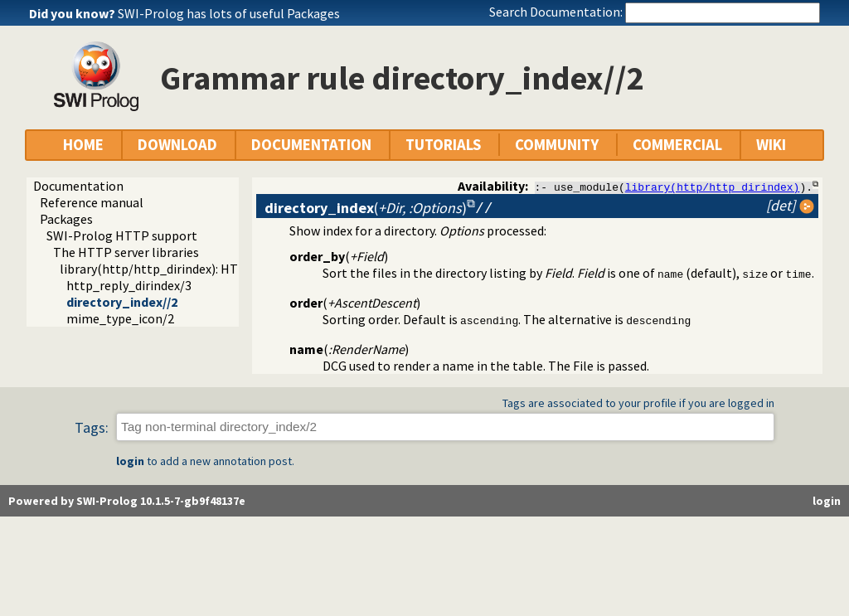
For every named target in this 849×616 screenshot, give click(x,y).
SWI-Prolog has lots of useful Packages (229, 13)
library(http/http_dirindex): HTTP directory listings (207, 269)
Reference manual (92, 202)
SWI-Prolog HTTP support (122, 235)
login (130, 461)
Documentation (78, 186)
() (366, 208)
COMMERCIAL (677, 145)
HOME (83, 145)
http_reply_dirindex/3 (129, 285)
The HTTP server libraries (126, 252)
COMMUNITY (557, 145)
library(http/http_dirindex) (713, 187)
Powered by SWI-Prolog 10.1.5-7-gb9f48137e (127, 501)
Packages (66, 219)
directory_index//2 (122, 302)
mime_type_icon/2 (120, 318)
